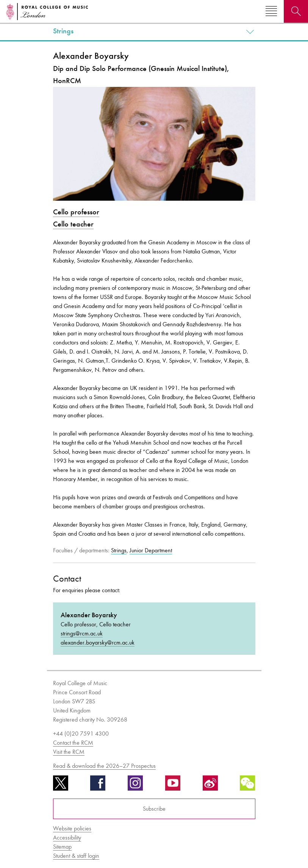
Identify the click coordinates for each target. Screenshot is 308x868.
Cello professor (76, 212)
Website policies (72, 828)
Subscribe (154, 809)
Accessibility (67, 837)
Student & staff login (76, 856)
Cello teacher (73, 224)
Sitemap (62, 847)
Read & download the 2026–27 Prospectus (104, 766)
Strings (63, 31)
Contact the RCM (73, 743)
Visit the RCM (69, 752)
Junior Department (151, 550)
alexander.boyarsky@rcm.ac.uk (98, 642)
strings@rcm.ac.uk (82, 633)
